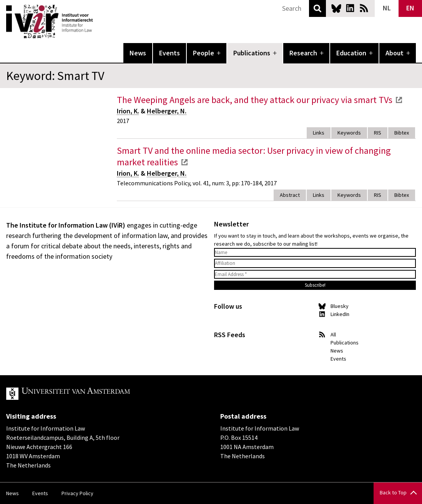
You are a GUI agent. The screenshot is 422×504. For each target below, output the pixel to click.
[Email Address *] (315, 274)
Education (351, 53)
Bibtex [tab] (402, 133)
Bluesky (336, 8)
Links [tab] (319, 133)
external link (399, 100)
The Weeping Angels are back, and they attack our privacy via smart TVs (255, 100)
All (333, 334)
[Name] (315, 253)
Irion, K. (128, 111)
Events (169, 53)
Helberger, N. (167, 111)
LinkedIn (350, 8)
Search (317, 8)
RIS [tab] (378, 133)
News (138, 53)
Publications (252, 53)
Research (303, 53)
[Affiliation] (315, 263)
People (204, 53)
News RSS (364, 8)
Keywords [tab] (349, 133)
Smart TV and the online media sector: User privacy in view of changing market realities (254, 156)
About (395, 53)
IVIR (98, 22)
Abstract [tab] (290, 195)
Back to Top (393, 492)
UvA (95, 394)
